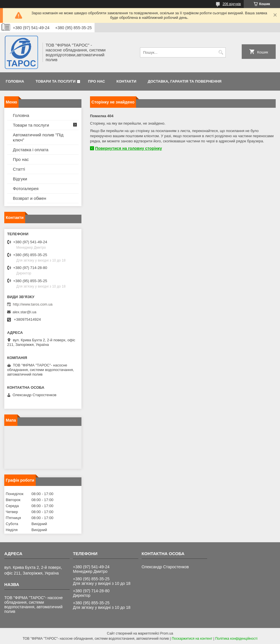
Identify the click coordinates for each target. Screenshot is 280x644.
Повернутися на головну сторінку (129, 148)
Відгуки (20, 179)
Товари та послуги (55, 81)
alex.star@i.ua (24, 312)
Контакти (127, 81)
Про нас (96, 81)
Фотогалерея (26, 189)
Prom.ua (167, 633)
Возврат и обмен (30, 198)
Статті (19, 169)
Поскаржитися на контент (192, 639)
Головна (15, 81)
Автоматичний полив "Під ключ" (38, 137)
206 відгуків (232, 4)
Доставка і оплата (31, 150)
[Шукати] (221, 52)
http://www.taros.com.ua (33, 304)
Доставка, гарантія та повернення (185, 81)
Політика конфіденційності (236, 639)
